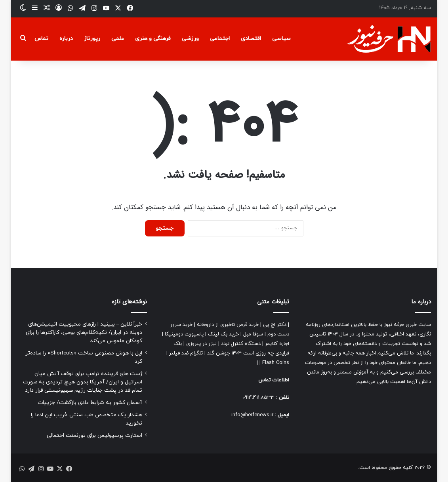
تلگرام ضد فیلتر (186, 353)
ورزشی (190, 39)
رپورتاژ (92, 39)
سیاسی (281, 39)
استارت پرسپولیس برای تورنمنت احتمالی (94, 435)
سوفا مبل (253, 334)
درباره (66, 39)
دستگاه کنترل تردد (241, 344)
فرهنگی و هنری (153, 39)
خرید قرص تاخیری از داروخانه (228, 325)
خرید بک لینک (223, 334)
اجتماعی (220, 39)
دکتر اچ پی (275, 325)
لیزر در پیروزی (201, 344)
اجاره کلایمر (277, 344)
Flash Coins (276, 363)
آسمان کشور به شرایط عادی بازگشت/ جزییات (90, 403)
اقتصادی (251, 39)
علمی (118, 39)
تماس (41, 39)
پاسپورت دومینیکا (184, 334)
